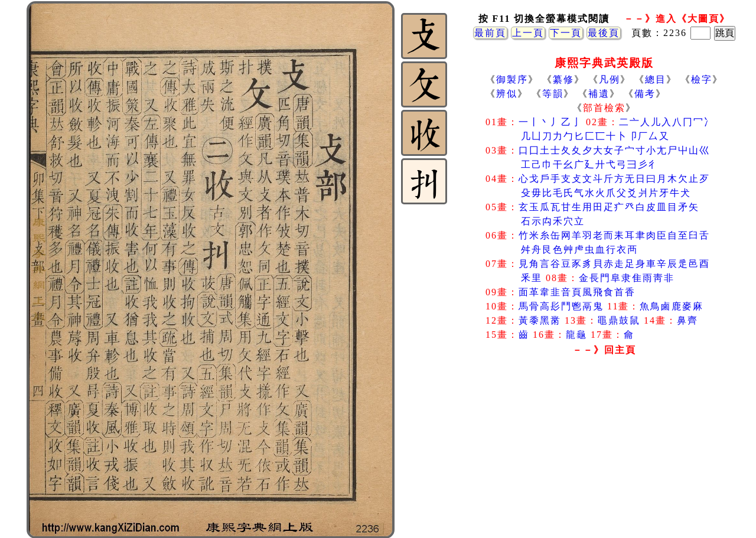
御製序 (512, 79)
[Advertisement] (604, 454)
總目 (656, 79)
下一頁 (566, 33)
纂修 (563, 79)
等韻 (553, 94)
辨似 (507, 94)
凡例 (610, 79)
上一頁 (528, 33)
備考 (645, 94)
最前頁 (490, 33)
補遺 (599, 94)
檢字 (702, 79)
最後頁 (604, 33)
